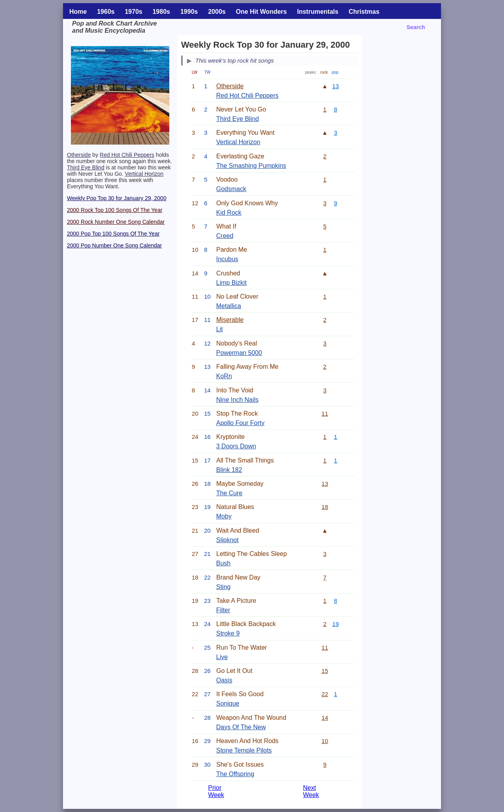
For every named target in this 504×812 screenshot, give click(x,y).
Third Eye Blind (86, 167)
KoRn (224, 376)
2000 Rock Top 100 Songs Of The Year (115, 210)
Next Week (311, 791)
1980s (161, 12)
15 (325, 671)
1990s (189, 12)
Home (78, 12)
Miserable (230, 320)
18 (325, 507)
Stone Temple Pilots (244, 750)
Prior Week (216, 791)
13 (336, 86)
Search (416, 27)
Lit (220, 329)
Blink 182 (229, 470)
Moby (224, 516)
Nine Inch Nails (237, 400)
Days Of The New (241, 727)
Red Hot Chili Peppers (127, 155)
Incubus (227, 259)
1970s (134, 12)
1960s (106, 12)
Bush (223, 563)
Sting (223, 587)
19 (336, 624)
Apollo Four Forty (240, 423)
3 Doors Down (236, 446)
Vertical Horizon (144, 174)
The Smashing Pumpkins (251, 166)
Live (222, 657)
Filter (223, 610)
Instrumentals (318, 12)
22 (325, 694)
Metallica (229, 306)
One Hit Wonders (261, 12)
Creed (225, 236)
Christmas (364, 12)
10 (325, 741)
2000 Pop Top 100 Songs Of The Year (113, 234)
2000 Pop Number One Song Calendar (114, 245)
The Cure (229, 493)
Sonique (228, 703)
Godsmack (231, 189)
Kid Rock (229, 213)
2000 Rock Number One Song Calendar (116, 222)
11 (325, 413)
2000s (217, 12)
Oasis (224, 680)
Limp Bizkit (231, 283)
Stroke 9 (228, 633)
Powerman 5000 (239, 353)
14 (325, 718)
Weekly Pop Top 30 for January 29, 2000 (117, 198)
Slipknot (227, 540)
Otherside (79, 155)
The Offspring (235, 774)
